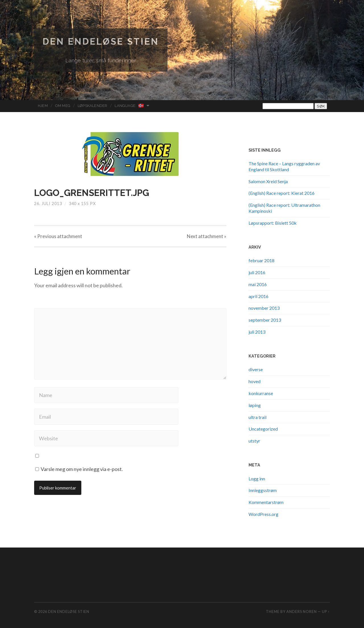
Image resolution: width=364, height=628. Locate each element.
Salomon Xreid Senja (268, 181)
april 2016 (258, 296)
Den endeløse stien (101, 41)
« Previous (58, 236)
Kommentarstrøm (266, 502)
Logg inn (257, 479)
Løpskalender (92, 106)
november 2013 (264, 308)
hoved (255, 381)
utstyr (254, 441)
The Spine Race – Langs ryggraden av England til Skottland (284, 166)
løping (255, 405)
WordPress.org (263, 514)
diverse (256, 369)
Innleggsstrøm (263, 490)
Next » (207, 236)
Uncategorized (263, 429)
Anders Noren (302, 612)
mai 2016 (258, 284)
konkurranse (261, 393)
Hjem (43, 106)
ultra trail (258, 417)
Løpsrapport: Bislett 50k (273, 223)
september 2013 (265, 320)
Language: (129, 106)
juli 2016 (257, 272)
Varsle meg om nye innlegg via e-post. (82, 469)
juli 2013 (257, 332)
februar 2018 (261, 260)
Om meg (63, 106)
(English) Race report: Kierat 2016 (282, 193)
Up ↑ (326, 612)
